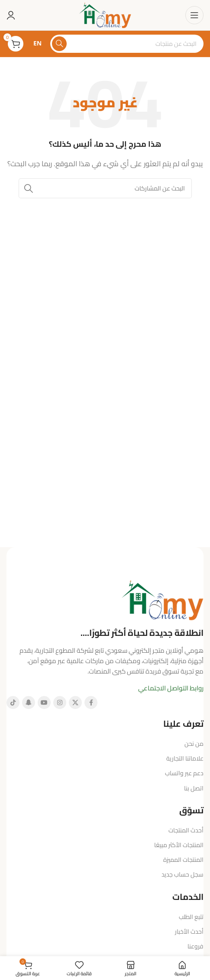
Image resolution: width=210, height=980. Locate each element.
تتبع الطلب (191, 917)
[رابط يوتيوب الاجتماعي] (44, 703)
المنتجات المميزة (183, 860)
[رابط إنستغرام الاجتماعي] (60, 703)
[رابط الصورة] (162, 599)
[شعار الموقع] (105, 15)
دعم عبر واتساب (184, 773)
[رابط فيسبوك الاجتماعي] (91, 703)
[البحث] (127, 44)
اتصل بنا (194, 788)
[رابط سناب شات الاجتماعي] (29, 703)
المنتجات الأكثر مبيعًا (179, 845)
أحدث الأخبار (189, 932)
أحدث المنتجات (186, 830)
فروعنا (195, 946)
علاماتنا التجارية (185, 758)
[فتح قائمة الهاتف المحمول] (194, 15)
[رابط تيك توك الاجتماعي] (13, 703)
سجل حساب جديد (183, 874)
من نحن (194, 744)
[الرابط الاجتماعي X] (75, 703)
